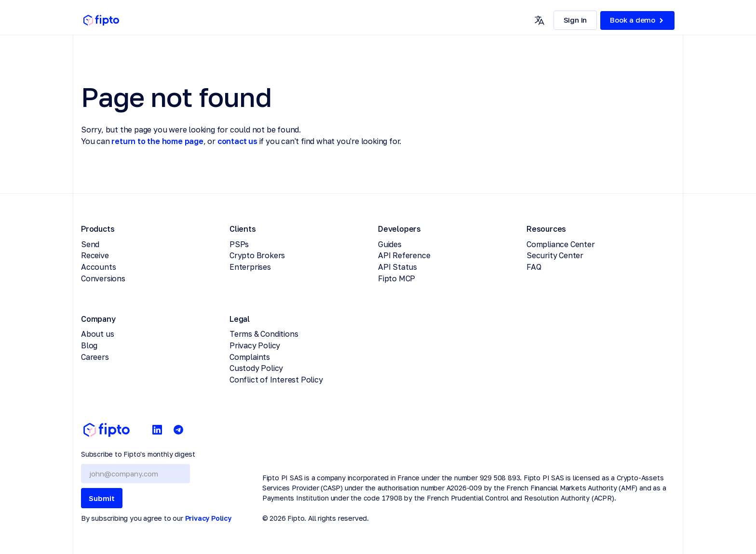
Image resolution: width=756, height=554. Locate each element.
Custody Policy (256, 368)
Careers (95, 357)
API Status (398, 267)
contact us (237, 141)
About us (97, 334)
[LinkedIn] (157, 430)
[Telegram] (178, 430)
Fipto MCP (397, 278)
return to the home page (157, 141)
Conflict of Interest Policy (276, 380)
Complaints (250, 357)
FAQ (534, 267)
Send (90, 244)
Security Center (555, 255)
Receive (95, 255)
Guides (390, 244)
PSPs (239, 244)
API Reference (404, 255)
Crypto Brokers (257, 255)
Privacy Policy (255, 345)
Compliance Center (561, 244)
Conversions (103, 278)
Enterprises (250, 267)
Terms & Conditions (264, 334)
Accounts (98, 267)
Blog (89, 345)
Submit (102, 498)
